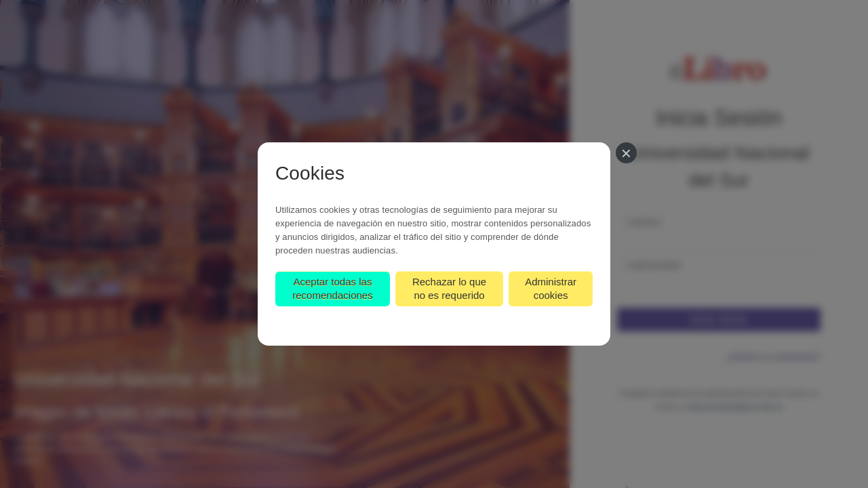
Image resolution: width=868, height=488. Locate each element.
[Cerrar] (626, 153)
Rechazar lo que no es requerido (449, 288)
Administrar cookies (551, 288)
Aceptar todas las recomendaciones (332, 288)
